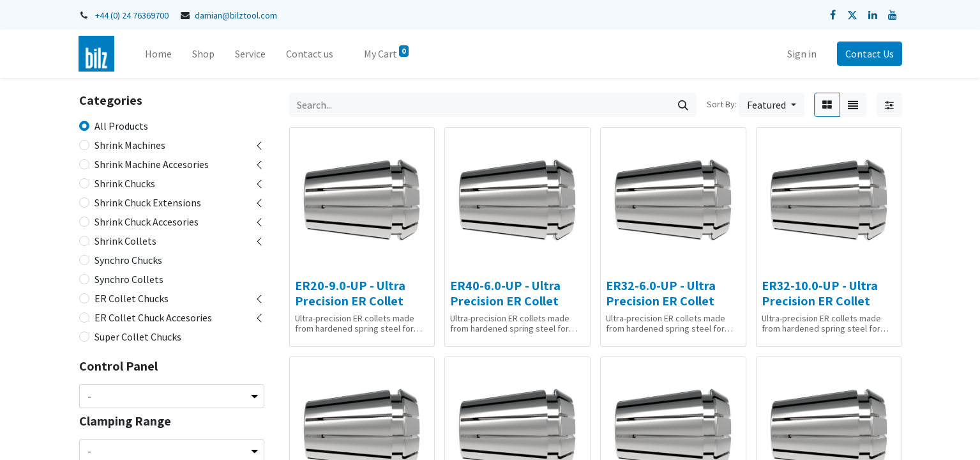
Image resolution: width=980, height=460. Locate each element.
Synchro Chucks (128, 260)
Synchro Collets (129, 279)
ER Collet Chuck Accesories (153, 318)
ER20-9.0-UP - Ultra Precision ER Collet (350, 293)
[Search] (683, 105)
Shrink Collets (125, 241)
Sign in (802, 54)
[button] (771, 105)
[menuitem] (158, 54)
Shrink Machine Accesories (152, 164)
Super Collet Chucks (138, 337)
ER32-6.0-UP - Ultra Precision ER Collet (661, 293)
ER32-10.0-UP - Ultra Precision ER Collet (820, 293)
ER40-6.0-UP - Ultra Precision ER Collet (505, 293)
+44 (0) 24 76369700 (132, 15)
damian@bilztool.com (236, 15)
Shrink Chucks (125, 183)
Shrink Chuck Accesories (147, 222)
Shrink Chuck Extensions (148, 203)
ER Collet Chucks (132, 298)
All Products (121, 126)
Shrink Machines (130, 145)
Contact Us (870, 54)
